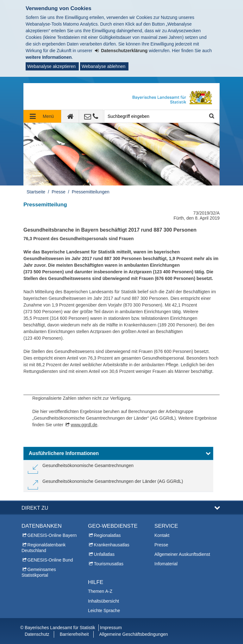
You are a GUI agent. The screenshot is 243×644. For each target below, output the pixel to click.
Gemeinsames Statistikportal (39, 572)
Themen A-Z (100, 591)
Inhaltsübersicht (103, 601)
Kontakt (162, 535)
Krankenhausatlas (112, 545)
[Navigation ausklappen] (42, 116)
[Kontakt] (91, 116)
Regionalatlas (107, 535)
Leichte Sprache (104, 611)
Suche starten (211, 116)
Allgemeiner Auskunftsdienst (182, 554)
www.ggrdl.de (84, 425)
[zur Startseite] (70, 116)
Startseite (36, 192)
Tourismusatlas (109, 564)
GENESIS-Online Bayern (52, 535)
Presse (59, 192)
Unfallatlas (104, 554)
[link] (81, 468)
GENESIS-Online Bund (50, 560)
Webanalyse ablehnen (103, 66)
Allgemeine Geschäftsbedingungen (133, 634)
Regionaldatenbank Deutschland (44, 548)
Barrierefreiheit (74, 634)
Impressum (111, 628)
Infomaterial (166, 564)
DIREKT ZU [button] (35, 508)
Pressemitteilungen (91, 192)
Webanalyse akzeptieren (51, 66)
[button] (118, 453)
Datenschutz (37, 634)
